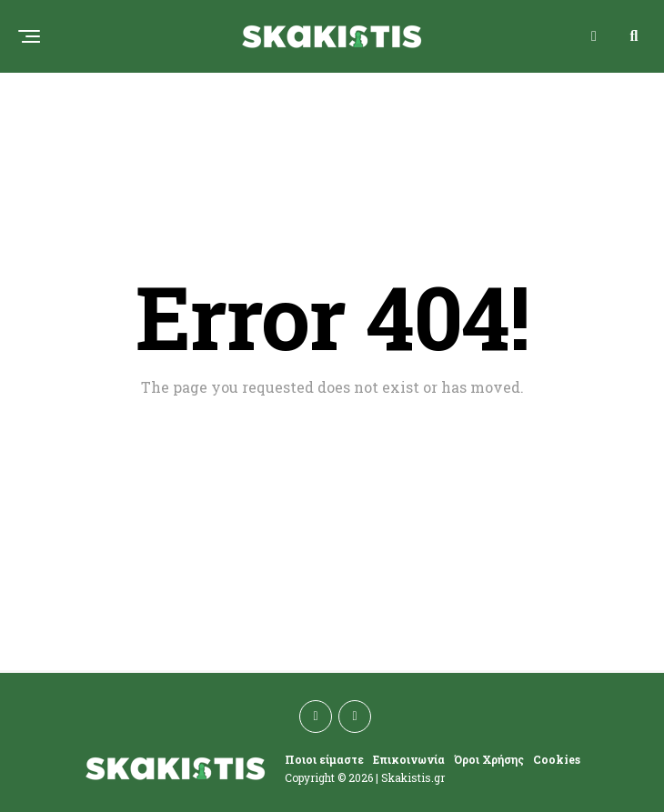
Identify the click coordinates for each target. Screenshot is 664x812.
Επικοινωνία (409, 759)
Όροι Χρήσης (489, 759)
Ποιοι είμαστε (324, 759)
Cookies (557, 759)
